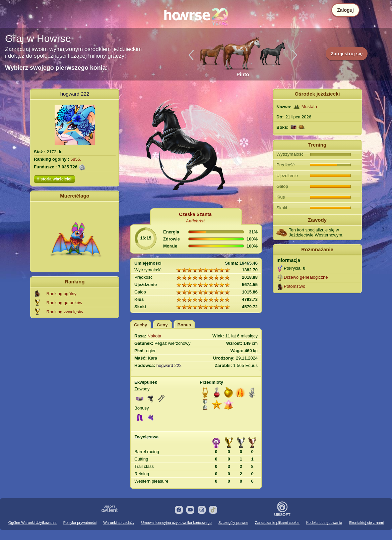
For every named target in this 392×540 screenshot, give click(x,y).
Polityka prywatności (80, 523)
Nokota (154, 336)
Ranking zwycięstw (65, 312)
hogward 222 (75, 94)
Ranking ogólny (62, 294)
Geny (162, 325)
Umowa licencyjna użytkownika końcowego (176, 523)
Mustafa (309, 106)
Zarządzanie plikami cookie (277, 523)
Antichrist (195, 221)
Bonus (184, 325)
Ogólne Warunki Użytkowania (32, 523)
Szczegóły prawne (233, 523)
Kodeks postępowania (324, 523)
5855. (76, 159)
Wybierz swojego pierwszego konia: (56, 68)
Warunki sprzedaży (119, 523)
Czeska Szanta (195, 214)
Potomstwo (295, 286)
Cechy (141, 325)
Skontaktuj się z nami (366, 523)
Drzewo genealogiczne (306, 277)
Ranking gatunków (64, 303)
